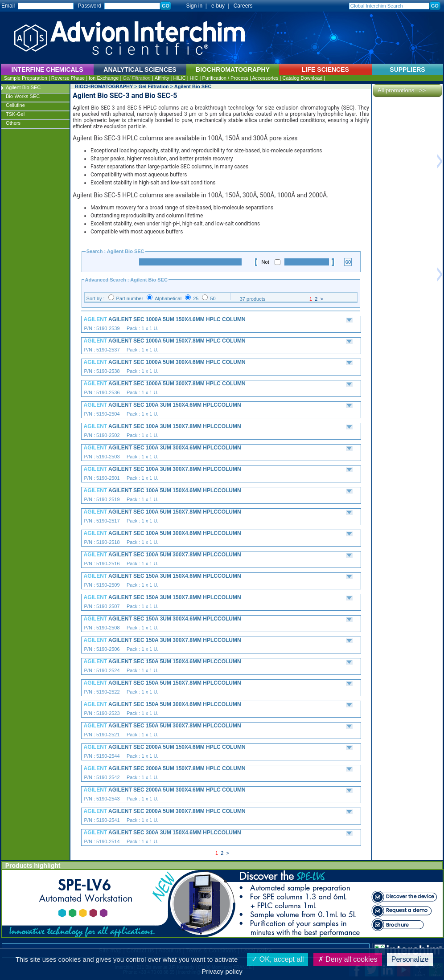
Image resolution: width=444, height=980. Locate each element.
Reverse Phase (68, 78)
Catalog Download (302, 78)
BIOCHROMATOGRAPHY (104, 86)
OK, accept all (277, 959)
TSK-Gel (15, 114)
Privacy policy (222, 971)
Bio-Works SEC (23, 96)
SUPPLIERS (407, 69)
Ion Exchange (104, 78)
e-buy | (222, 6)
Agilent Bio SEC (23, 87)
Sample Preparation (26, 78)
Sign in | (192, 6)
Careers (243, 6)
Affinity (162, 78)
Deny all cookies (348, 959)
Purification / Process (225, 78)
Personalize (410, 959)
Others (13, 123)
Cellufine (15, 105)
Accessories (265, 78)
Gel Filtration (136, 78)
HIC (194, 78)
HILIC (179, 78)
